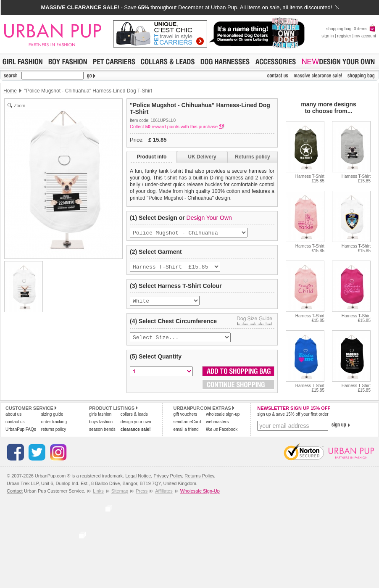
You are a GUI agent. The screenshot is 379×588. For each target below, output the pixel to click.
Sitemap (120, 495)
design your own (136, 426)
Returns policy (252, 157)
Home (10, 91)
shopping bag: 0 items (351, 29)
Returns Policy (199, 480)
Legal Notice (138, 480)
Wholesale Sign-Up (200, 495)
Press (142, 495)
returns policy (54, 433)
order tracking (54, 426)
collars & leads (134, 418)
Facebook (222, 433)
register (344, 36)
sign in (328, 36)
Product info (152, 157)
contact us (15, 426)
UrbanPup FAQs (21, 433)
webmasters (217, 426)
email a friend (186, 433)
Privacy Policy (168, 480)
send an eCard (187, 426)
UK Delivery (202, 157)
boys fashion (101, 426)
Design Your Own (209, 218)
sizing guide (52, 418)
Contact (15, 495)
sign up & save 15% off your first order (293, 418)
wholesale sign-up (223, 418)
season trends (102, 433)
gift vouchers (186, 418)
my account (365, 36)
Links (98, 495)
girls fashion (100, 418)
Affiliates (164, 495)
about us (13, 418)
